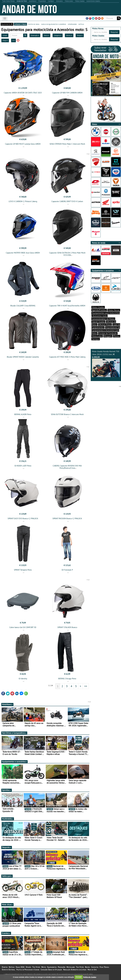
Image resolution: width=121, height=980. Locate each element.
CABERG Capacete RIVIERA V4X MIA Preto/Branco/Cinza (67, 467)
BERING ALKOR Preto (23, 414)
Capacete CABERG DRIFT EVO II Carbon (67, 201)
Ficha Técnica (104, 967)
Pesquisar (114, 32)
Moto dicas (7, 905)
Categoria (58, 35)
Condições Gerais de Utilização (51, 970)
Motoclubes (97, 336)
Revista (87, 967)
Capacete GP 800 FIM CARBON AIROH (67, 93)
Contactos (95, 967)
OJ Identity (23, 679)
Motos (44, 967)
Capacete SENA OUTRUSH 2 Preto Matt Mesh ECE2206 (67, 254)
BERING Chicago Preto (67, 679)
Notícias (12, 967)
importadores (72, 24)
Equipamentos (52, 967)
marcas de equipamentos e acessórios (54, 24)
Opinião (28, 967)
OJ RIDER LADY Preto (23, 466)
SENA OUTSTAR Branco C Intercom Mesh (67, 414)
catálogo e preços (20, 24)
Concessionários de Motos (103, 319)
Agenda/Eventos (99, 310)
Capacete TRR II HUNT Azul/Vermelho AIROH (67, 306)
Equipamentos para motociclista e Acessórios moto (106, 315)
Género (69, 35)
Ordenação (35, 35)
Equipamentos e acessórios (14, 762)
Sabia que (7, 876)
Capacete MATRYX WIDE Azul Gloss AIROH (23, 253)
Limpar (5, 35)
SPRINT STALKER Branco (67, 627)
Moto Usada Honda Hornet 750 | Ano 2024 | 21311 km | (106, 364)
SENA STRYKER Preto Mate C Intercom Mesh (67, 144)
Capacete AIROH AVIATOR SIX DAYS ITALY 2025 (23, 93)
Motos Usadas (98, 307)
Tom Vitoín (36, 967)
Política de (90, 977)
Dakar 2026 (20, 967)
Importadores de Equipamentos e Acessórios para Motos (106, 330)
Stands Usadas (98, 322)
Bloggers (108, 336)
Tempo (80, 35)
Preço (5, 40)
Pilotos (117, 336)
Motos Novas (114, 310)
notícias (81, 24)
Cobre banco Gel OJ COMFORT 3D (23, 627)
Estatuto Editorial (8, 970)
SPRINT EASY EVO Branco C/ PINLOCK (23, 518)
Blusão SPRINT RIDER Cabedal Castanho (23, 357)
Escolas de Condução (108, 333)
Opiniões (7, 790)
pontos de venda (34, 24)
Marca (46, 35)
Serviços (96, 339)
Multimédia (8, 819)
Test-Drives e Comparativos (14, 733)
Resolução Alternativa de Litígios (75, 970)
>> (86, 686)
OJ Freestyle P (67, 570)
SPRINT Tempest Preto (23, 570)
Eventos (6, 933)
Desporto (7, 847)
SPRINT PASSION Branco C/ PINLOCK (67, 518)
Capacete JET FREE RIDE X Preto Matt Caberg (67, 357)
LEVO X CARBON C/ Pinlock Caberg (23, 201)
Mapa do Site (92, 970)
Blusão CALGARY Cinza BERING (23, 306)
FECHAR (79, 977)
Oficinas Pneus (105, 325)
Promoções (62, 967)
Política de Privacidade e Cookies (28, 970)
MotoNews (7, 704)
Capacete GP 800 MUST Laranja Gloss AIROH (23, 144)
